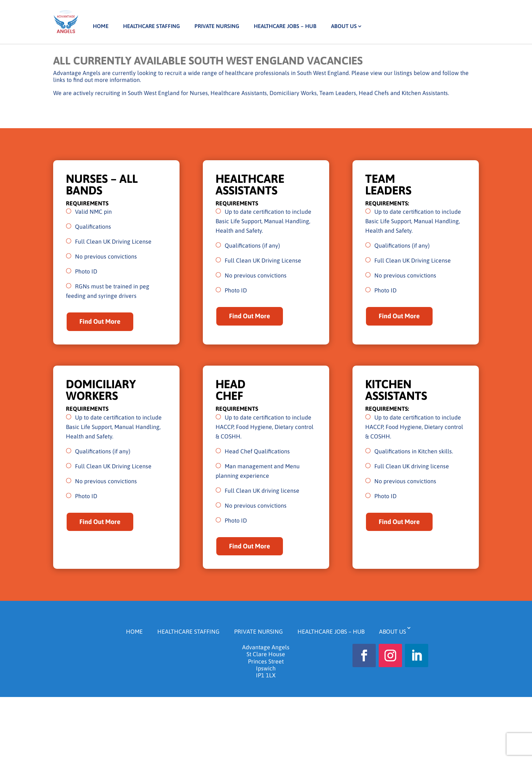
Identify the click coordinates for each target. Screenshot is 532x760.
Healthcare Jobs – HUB (285, 26)
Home (101, 26)
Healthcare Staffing (151, 26)
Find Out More (100, 321)
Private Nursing (217, 26)
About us (344, 26)
